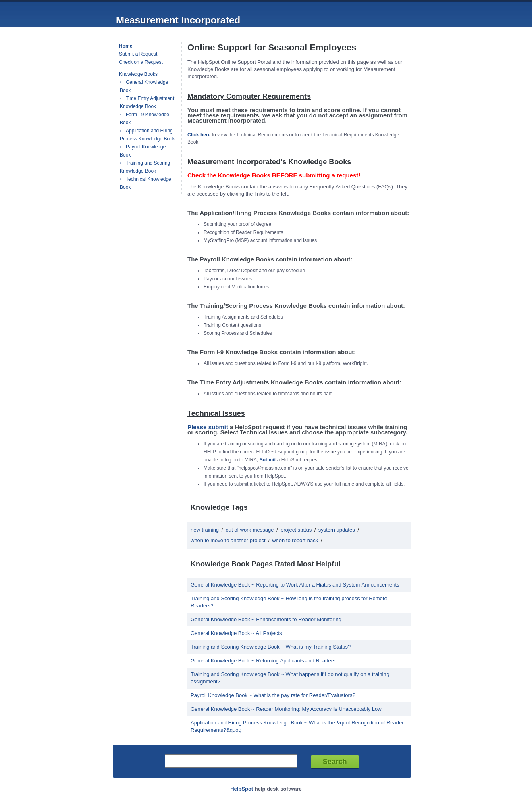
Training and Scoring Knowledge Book (145, 167)
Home (126, 46)
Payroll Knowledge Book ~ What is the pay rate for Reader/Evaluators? (273, 695)
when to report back (295, 540)
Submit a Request (138, 54)
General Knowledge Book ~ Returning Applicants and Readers (263, 661)
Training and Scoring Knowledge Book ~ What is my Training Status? (271, 647)
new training (205, 530)
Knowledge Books (138, 74)
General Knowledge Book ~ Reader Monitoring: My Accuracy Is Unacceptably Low (286, 709)
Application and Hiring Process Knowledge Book (147, 135)
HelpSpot (242, 789)
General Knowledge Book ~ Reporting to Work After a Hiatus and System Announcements (295, 585)
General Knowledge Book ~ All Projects (236, 633)
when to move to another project (228, 540)
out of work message (250, 530)
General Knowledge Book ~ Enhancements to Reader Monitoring (266, 619)
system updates (337, 530)
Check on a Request (141, 62)
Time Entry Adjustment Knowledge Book (147, 102)
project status (296, 530)
